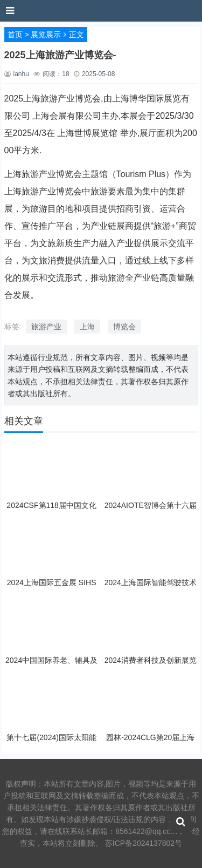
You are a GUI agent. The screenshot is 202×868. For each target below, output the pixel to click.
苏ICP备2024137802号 (144, 843)
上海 (87, 327)
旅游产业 (46, 327)
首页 (15, 35)
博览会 (124, 327)
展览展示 (46, 35)
